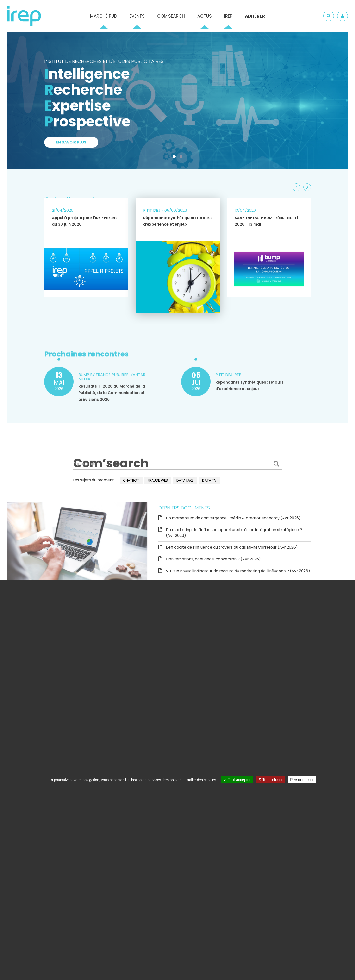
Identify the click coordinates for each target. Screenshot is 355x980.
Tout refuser (270, 780)
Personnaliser (302, 780)
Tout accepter (237, 780)
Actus (205, 16)
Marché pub (103, 16)
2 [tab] (182, 157)
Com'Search (171, 16)
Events (137, 16)
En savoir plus (71, 144)
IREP (228, 16)
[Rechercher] (178, 464)
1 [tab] (175, 157)
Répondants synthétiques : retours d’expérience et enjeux (177, 221)
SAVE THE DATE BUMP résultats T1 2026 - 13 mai (266, 221)
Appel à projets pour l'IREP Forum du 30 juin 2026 (84, 221)
